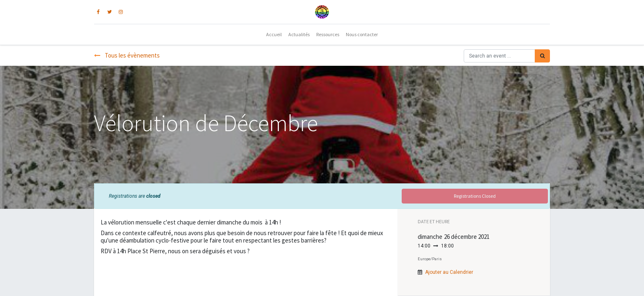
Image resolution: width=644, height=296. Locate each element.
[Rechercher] (542, 56)
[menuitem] (274, 35)
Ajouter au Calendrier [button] (449, 272)
